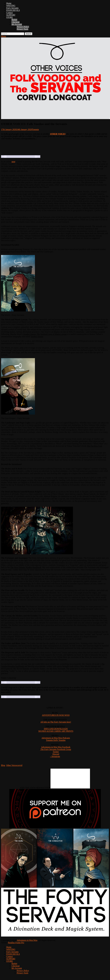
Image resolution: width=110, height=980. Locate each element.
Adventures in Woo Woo (27, 940)
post (13, 162)
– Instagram (55, 756)
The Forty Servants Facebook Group (56, 749)
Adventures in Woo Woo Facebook (56, 747)
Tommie (35, 129)
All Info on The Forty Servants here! (56, 722)
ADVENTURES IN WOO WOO (56, 715)
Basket (14, 20)
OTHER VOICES (58, 134)
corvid (20, 765)
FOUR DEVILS (13, 10)
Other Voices (12, 765)
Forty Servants (12, 8)
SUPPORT (11, 15)
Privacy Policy (23, 27)
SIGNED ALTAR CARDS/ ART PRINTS (56, 731)
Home (9, 3)
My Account (17, 24)
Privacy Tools (22, 29)
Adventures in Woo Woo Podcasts (56, 738)
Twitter (56, 752)
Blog (3, 765)
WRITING (11, 6)
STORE (10, 17)
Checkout (15, 22)
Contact (10, 13)
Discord (56, 754)
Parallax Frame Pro (16, 943)
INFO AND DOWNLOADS (56, 729)
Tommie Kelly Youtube (56, 740)
